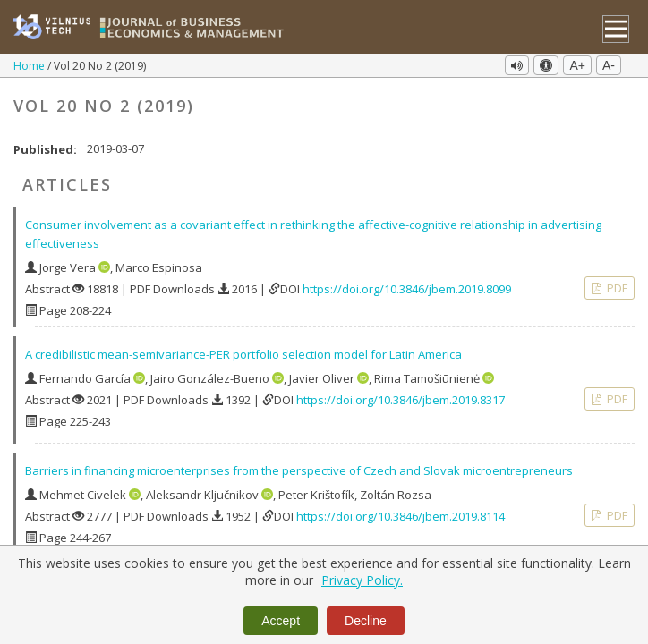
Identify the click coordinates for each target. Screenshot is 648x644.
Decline (366, 621)
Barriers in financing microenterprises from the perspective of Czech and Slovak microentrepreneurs (299, 466)
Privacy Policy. (362, 580)
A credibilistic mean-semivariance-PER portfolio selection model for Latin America (243, 350)
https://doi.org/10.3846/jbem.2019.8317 (401, 395)
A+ (577, 65)
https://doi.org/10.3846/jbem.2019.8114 (401, 512)
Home (30, 66)
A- (609, 65)
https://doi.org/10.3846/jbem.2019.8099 (407, 284)
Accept (281, 621)
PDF (616, 284)
